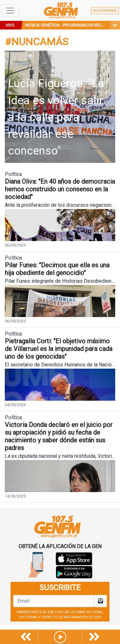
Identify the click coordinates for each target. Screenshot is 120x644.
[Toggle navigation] (10, 11)
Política (13, 174)
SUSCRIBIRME (105, 11)
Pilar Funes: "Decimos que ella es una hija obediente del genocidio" (57, 269)
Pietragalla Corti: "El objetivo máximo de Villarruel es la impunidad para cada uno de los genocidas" (59, 349)
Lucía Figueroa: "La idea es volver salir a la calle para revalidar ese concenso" (56, 117)
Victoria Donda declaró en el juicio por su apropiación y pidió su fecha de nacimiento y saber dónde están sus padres (59, 436)
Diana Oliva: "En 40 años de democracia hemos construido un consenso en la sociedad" (60, 189)
